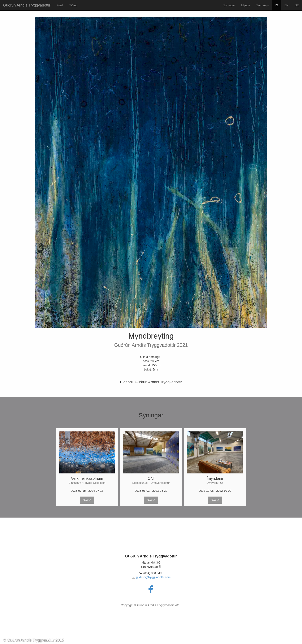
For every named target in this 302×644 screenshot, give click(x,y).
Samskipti (263, 5)
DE (297, 5)
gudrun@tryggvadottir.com (153, 577)
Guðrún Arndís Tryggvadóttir (27, 5)
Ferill (60, 5)
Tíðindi (74, 5)
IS (277, 5)
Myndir (246, 5)
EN (286, 5)
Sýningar (229, 5)
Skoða (87, 500)
